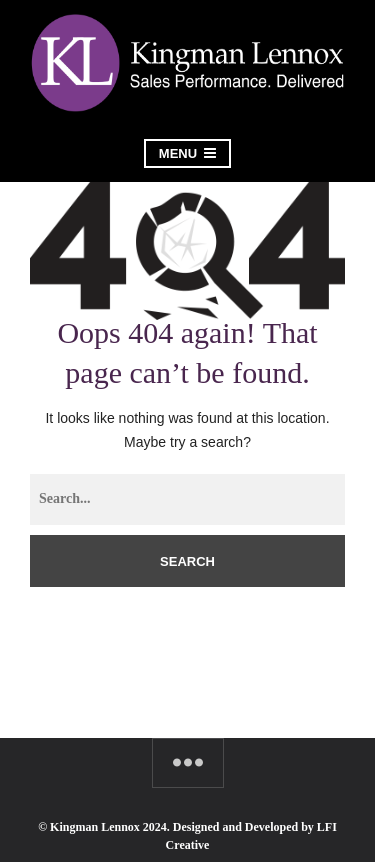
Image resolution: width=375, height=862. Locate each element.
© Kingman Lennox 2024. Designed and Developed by (177, 827)
